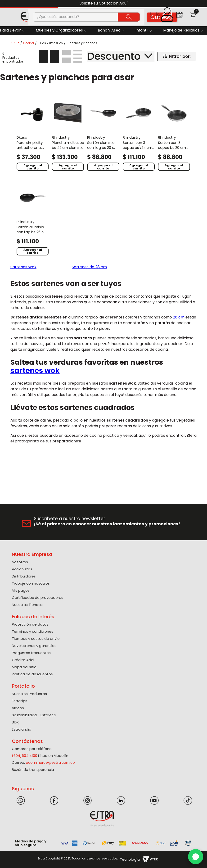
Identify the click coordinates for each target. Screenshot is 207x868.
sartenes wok (35, 371)
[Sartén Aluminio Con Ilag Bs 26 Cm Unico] (33, 219)
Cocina (28, 43)
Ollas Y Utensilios (51, 43)
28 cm (179, 317)
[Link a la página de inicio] (16, 43)
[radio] (49, 56)
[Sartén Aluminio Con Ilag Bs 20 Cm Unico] (103, 134)
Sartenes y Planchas (82, 43)
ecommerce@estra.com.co (50, 762)
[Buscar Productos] (129, 17)
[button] (155, 16)
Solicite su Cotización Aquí (104, 3)
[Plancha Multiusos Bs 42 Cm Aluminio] (68, 134)
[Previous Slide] (5, 3)
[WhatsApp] (196, 857)
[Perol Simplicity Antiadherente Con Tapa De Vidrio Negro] (33, 134)
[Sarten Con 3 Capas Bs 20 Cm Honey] (174, 134)
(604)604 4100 (25, 756)
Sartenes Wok (23, 267)
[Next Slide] (202, 3)
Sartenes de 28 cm (89, 267)
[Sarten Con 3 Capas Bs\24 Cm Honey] (139, 134)
